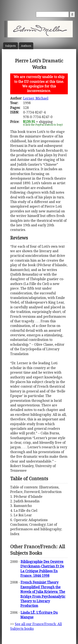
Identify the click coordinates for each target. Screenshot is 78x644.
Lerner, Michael (36, 98)
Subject (11, 46)
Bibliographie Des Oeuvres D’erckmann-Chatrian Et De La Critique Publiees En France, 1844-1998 (42, 569)
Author (26, 46)
